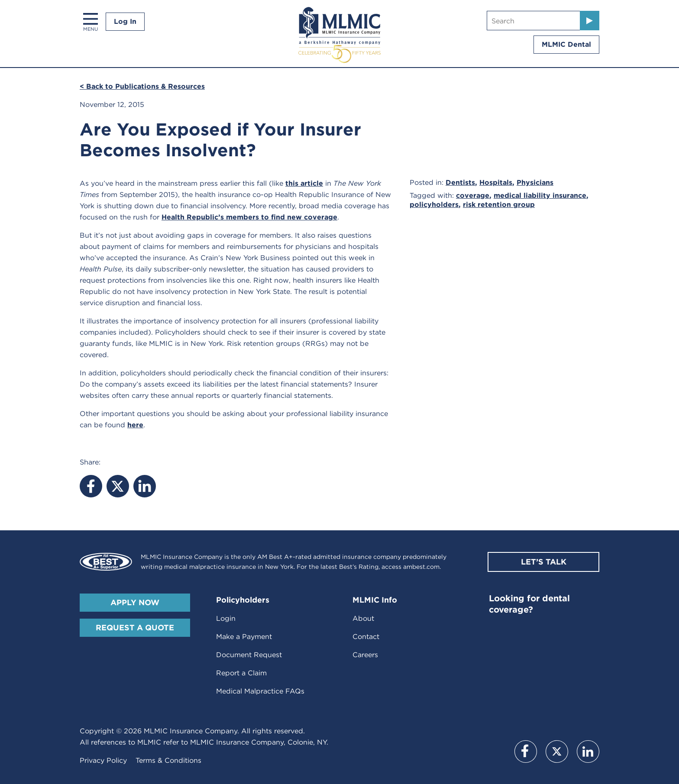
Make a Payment (244, 637)
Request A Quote (135, 628)
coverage (473, 195)
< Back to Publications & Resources (142, 86)
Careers (365, 655)
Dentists (460, 182)
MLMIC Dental (566, 44)
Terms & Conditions (168, 760)
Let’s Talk (544, 562)
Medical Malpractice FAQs (260, 691)
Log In (125, 21)
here (135, 425)
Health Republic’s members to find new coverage (249, 217)
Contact (366, 637)
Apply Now (135, 602)
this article (304, 183)
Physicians (535, 182)
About (363, 618)
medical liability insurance (540, 195)
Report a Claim (241, 673)
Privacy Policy (103, 760)
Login (226, 618)
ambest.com (421, 567)
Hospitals (496, 182)
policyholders (434, 205)
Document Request (249, 655)
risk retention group (499, 205)
